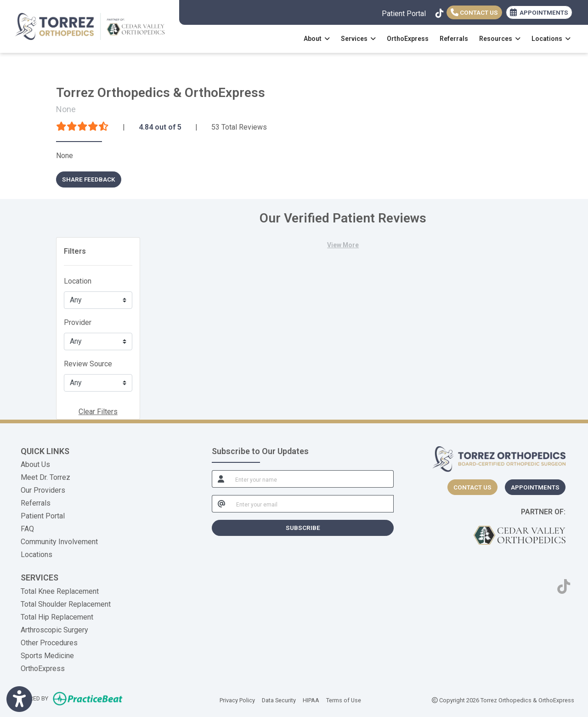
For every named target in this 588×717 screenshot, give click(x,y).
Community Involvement (59, 542)
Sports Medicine (47, 656)
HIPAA (311, 700)
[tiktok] (439, 11)
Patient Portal (404, 14)
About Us (35, 464)
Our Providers (43, 490)
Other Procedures (49, 643)
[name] (312, 479)
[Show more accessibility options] (19, 700)
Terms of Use (344, 700)
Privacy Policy (237, 700)
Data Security (279, 700)
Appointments (535, 487)
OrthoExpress (408, 39)
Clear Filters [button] (98, 412)
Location (78, 281)
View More (343, 245)
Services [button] (358, 39)
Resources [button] (500, 39)
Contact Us (474, 12)
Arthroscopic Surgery (54, 630)
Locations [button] (551, 39)
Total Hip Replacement (57, 617)
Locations (37, 555)
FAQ (27, 529)
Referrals (454, 39)
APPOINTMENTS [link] (539, 12)
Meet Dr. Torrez (45, 477)
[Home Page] (90, 26)
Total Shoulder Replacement (66, 604)
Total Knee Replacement (60, 591)
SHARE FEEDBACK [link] (89, 179)
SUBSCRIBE (303, 528)
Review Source (88, 364)
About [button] (317, 39)
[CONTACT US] (472, 487)
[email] (312, 504)
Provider (78, 322)
